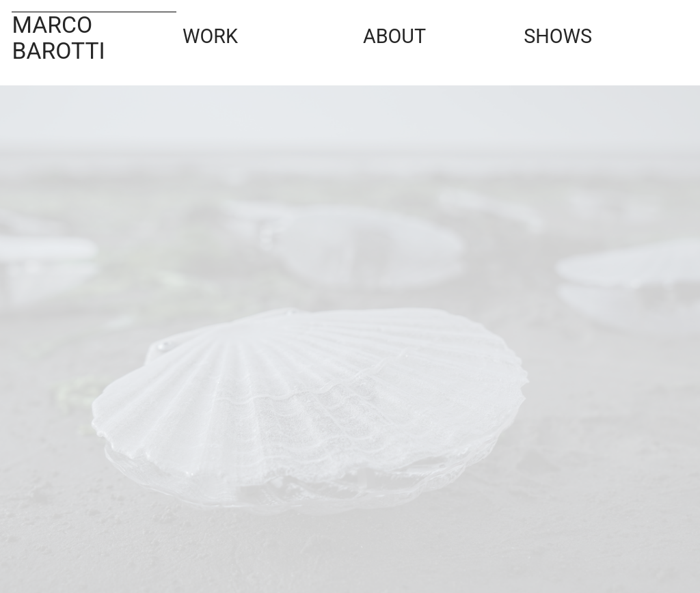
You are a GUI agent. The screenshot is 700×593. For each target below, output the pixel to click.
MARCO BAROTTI (58, 38)
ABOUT (405, 31)
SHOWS (580, 31)
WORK (239, 31)
